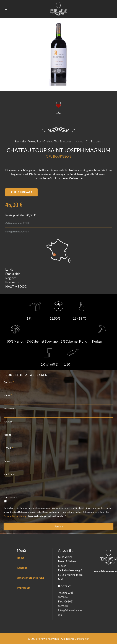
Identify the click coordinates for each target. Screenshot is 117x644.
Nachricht (9, 474)
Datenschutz (11, 497)
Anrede (8, 382)
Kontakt (22, 568)
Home (21, 558)
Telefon (8, 421)
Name (7, 395)
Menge (7, 435)
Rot (39, 141)
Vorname (9, 408)
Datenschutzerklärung (15, 516)
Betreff (8, 461)
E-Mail (7, 448)
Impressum (24, 588)
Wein (32, 141)
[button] (21, 192)
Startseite (20, 141)
